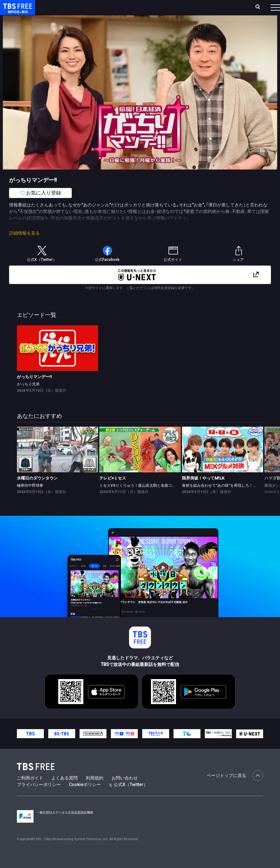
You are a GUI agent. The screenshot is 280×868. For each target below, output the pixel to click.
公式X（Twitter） (128, 797)
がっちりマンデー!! (34, 389)
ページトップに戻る (235, 788)
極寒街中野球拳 (30, 498)
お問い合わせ (125, 790)
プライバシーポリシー (39, 797)
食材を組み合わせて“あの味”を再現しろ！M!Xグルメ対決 (230, 498)
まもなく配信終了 (96, 20)
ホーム (72, 7)
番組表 (262, 7)
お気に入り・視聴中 (182, 7)
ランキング (117, 7)
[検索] (219, 7)
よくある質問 (65, 790)
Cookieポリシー (85, 797)
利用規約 (95, 790)
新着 (68, 20)
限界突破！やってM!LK (203, 491)
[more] (179, 20)
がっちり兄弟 (28, 397)
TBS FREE (17, 11)
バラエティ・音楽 (156, 20)
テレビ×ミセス (113, 491)
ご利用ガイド (30, 790)
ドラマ (126, 20)
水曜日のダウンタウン (37, 491)
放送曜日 (92, 7)
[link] (58, 361)
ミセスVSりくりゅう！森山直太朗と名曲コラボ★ (141, 498)
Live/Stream (144, 4)
